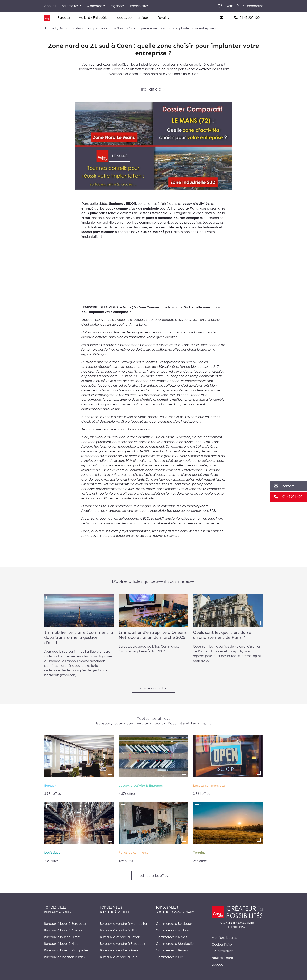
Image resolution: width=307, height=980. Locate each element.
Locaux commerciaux (132, 18)
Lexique (217, 964)
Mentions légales (224, 938)
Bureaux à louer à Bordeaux (65, 924)
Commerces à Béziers (172, 950)
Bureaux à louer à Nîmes (62, 937)
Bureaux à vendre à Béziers (120, 937)
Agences (118, 6)
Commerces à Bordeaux (174, 924)
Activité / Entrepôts (93, 18)
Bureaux (64, 18)
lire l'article (153, 89)
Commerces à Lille (169, 957)
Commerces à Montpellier (175, 944)
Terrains (163, 18)
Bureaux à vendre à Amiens (121, 950)
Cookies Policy (222, 944)
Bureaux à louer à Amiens (63, 930)
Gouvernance (222, 951)
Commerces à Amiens (172, 930)
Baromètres (70, 6)
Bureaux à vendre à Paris (119, 957)
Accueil (50, 6)
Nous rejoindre (222, 958)
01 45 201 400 (292, 497)
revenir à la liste (153, 688)
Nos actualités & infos (76, 28)
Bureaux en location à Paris (64, 957)
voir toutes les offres (154, 876)
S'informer (95, 6)
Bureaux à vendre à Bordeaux (123, 944)
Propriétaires (139, 6)
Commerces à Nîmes (171, 937)
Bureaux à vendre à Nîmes (120, 930)
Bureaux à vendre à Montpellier (124, 924)
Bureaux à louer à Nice (61, 944)
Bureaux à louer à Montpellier (66, 950)
